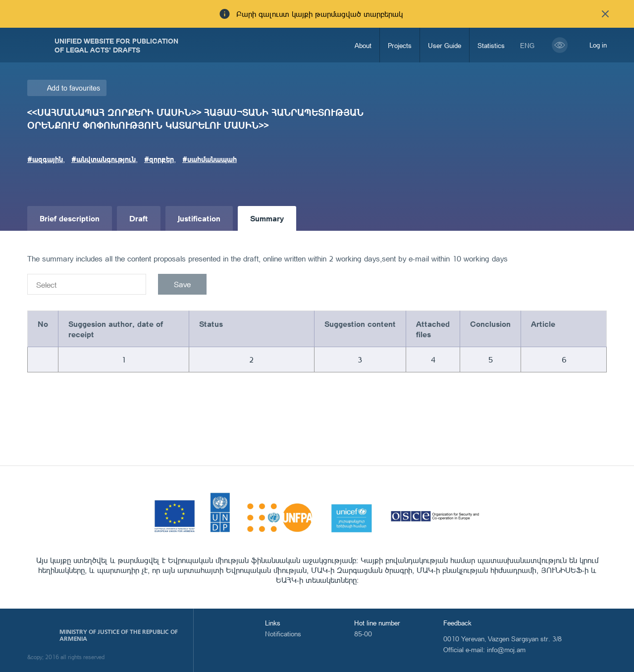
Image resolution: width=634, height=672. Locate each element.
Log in (598, 45)
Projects (400, 45)
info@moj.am (506, 649)
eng (527, 45)
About (363, 45)
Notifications (283, 634)
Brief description (70, 218)
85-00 (363, 634)
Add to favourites (74, 88)
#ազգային (45, 159)
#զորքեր (159, 159)
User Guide (445, 45)
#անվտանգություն (104, 159)
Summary (267, 218)
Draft (139, 218)
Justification (199, 218)
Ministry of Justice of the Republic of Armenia (119, 635)
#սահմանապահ (210, 159)
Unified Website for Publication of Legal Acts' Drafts (116, 45)
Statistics (491, 45)
